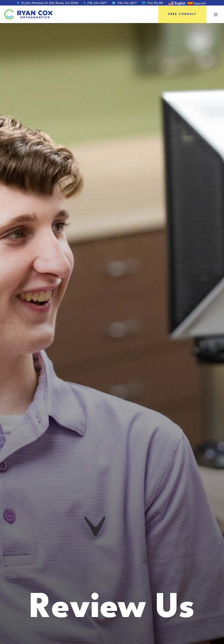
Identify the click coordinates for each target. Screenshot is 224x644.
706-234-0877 (95, 3)
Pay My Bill (153, 3)
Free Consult (182, 14)
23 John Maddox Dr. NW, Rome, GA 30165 (48, 3)
